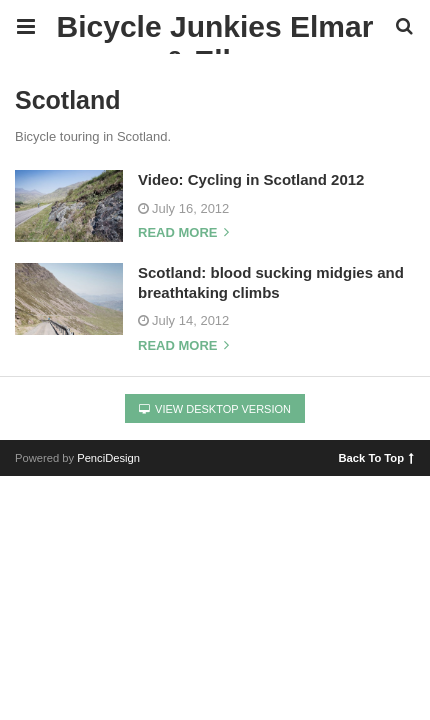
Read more (183, 233)
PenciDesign (108, 458)
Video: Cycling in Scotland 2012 (251, 179)
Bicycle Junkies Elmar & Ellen (215, 32)
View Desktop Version (215, 409)
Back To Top (376, 457)
